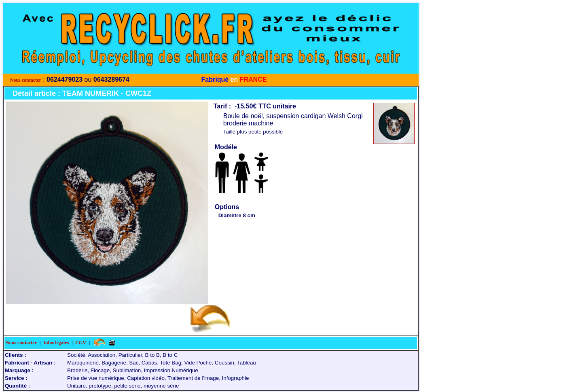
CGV (81, 343)
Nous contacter (26, 80)
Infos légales (56, 343)
